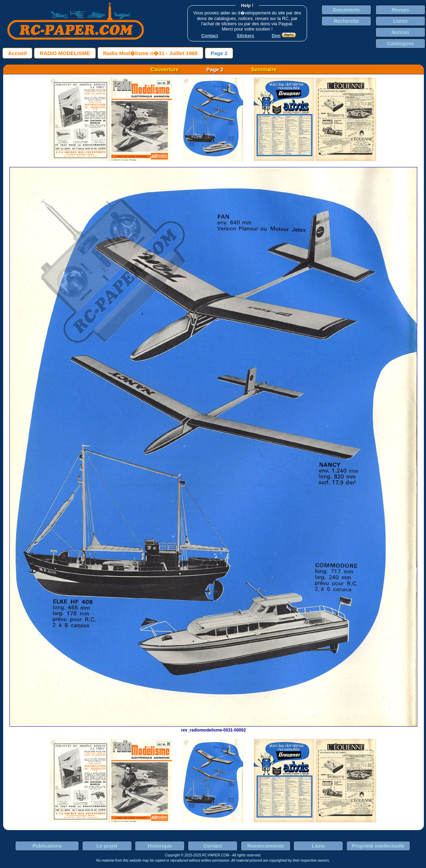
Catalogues (400, 44)
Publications (47, 846)
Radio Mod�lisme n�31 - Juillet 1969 (150, 53)
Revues (400, 10)
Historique (160, 846)
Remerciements (265, 846)
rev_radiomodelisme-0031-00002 (213, 728)
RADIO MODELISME (65, 53)
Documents (346, 10)
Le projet (107, 846)
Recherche (346, 21)
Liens (318, 846)
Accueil (17, 53)
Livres (400, 21)
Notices (401, 32)
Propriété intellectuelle (378, 846)
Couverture (165, 69)
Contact (213, 846)
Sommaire (264, 69)
